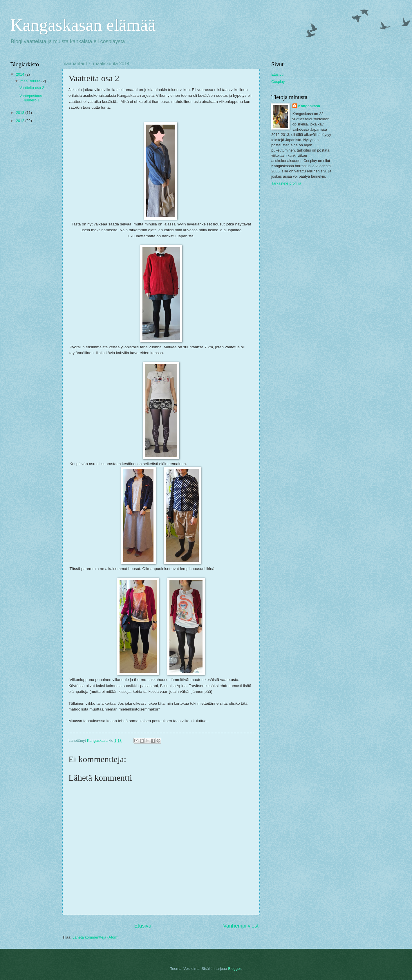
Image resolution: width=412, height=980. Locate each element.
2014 (21, 74)
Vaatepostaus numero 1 (31, 98)
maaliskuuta (31, 81)
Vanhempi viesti (241, 926)
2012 (21, 121)
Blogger (234, 969)
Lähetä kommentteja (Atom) (96, 937)
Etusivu (143, 926)
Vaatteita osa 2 (32, 88)
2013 (21, 113)
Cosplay (278, 82)
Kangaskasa (309, 106)
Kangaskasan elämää (83, 25)
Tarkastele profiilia (286, 183)
